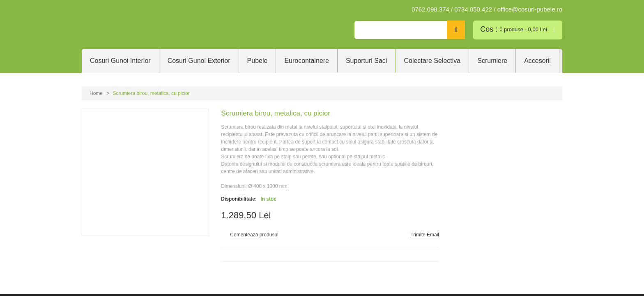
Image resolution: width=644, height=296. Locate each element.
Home (96, 93)
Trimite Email (425, 235)
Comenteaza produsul (254, 235)
